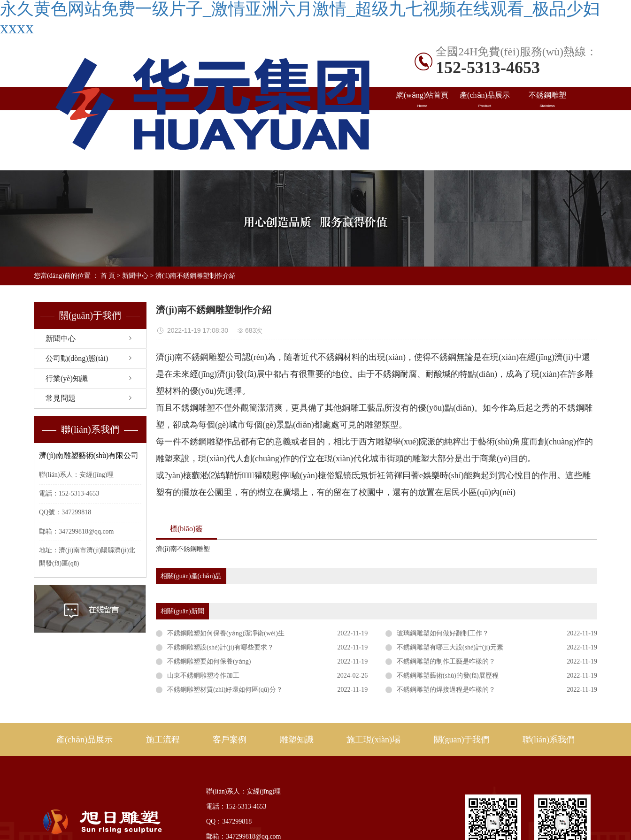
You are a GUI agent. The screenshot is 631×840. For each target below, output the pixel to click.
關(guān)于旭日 (485, 147)
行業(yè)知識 (67, 378)
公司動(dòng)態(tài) (77, 358)
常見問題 (61, 398)
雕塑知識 (547, 123)
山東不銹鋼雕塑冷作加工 (203, 676)
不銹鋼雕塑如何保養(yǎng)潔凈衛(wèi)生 (226, 633)
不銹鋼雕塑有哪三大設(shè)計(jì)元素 (450, 647)
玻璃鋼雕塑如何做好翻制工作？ (443, 633)
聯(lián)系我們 (547, 147)
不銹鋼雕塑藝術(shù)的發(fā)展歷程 (448, 676)
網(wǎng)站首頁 (422, 100)
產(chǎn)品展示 (485, 100)
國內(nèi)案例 (422, 123)
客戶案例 (230, 740)
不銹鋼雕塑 (547, 100)
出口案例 (485, 123)
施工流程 (163, 740)
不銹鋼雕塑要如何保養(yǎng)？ (209, 661)
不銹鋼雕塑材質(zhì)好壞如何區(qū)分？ (225, 690)
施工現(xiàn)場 (422, 147)
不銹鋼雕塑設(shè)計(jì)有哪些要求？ (220, 647)
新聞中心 (135, 276)
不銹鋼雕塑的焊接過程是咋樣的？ (446, 690)
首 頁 (108, 276)
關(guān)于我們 (462, 740)
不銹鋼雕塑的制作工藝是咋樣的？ (446, 661)
